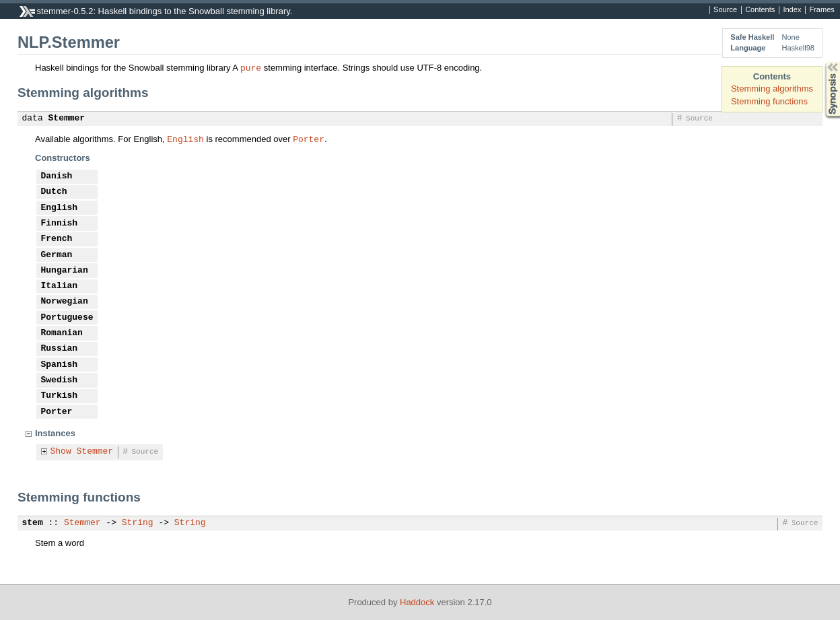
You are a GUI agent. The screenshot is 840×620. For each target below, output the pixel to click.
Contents (760, 10)
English (185, 139)
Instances (55, 433)
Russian (60, 349)
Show (61, 452)
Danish (57, 176)
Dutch (54, 192)
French (57, 239)
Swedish (60, 380)
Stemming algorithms (772, 89)
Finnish (60, 223)
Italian (60, 286)
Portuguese (67, 318)
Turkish (60, 396)
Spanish (60, 365)
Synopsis (822, 62)
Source (725, 10)
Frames (821, 10)
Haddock (417, 602)
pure (251, 67)
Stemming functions (769, 101)
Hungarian (65, 271)
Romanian (62, 333)
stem (33, 523)
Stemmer (67, 118)
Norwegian (65, 302)
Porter (309, 139)
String (138, 523)
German (57, 255)
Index (792, 10)
